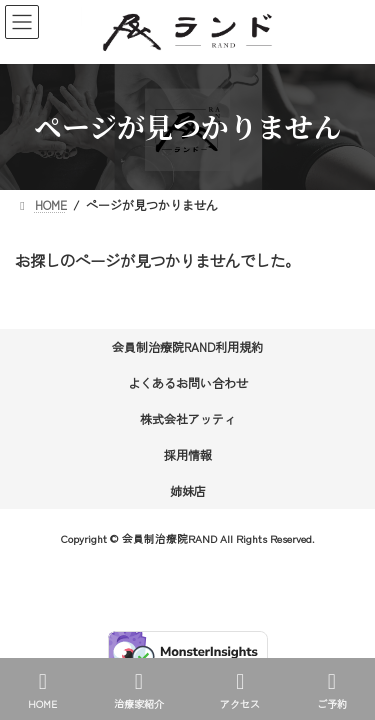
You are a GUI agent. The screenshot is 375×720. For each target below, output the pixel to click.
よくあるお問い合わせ (188, 382)
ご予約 (332, 690)
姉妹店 (188, 490)
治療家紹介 (139, 690)
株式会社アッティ (188, 418)
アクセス (240, 690)
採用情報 (188, 454)
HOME (42, 690)
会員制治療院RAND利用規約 (187, 346)
